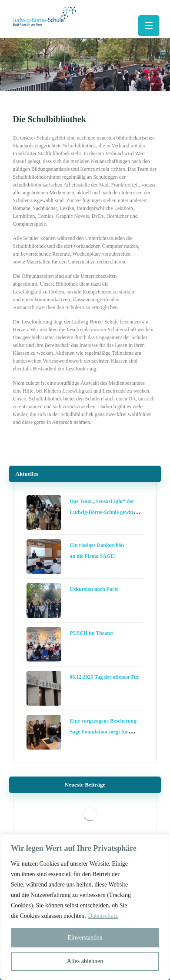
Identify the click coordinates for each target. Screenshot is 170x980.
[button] (149, 26)
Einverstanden (85, 938)
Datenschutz (103, 916)
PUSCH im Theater (92, 633)
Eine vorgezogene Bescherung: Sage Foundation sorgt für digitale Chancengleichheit (104, 732)
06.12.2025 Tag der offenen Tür (105, 677)
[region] (85, 907)
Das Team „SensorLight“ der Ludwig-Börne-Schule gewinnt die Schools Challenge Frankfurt (106, 512)
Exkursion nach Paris (94, 589)
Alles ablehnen (85, 961)
